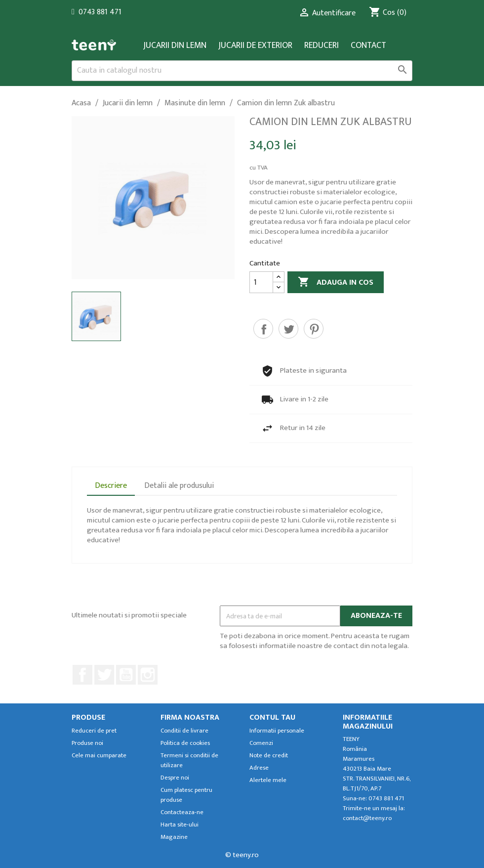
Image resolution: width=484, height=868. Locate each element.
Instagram (148, 675)
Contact (368, 46)
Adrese (259, 768)
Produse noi (87, 743)
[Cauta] (242, 71)
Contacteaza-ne (182, 812)
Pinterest (314, 329)
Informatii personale (277, 731)
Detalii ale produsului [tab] (179, 486)
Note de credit (269, 756)
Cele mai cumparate (99, 756)
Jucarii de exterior (255, 46)
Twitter (104, 675)
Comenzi (261, 743)
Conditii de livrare (184, 731)
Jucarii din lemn (175, 46)
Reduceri (322, 46)
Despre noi (175, 778)
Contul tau (272, 717)
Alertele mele (268, 780)
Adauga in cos (336, 282)
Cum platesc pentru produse (186, 795)
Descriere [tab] (111, 486)
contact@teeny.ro (367, 818)
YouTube (126, 675)
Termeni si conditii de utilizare (189, 760)
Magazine (174, 837)
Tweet (288, 329)
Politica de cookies (185, 743)
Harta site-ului (180, 825)
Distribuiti (263, 329)
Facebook (82, 675)
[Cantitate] (261, 282)
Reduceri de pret (94, 731)
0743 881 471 (100, 12)
